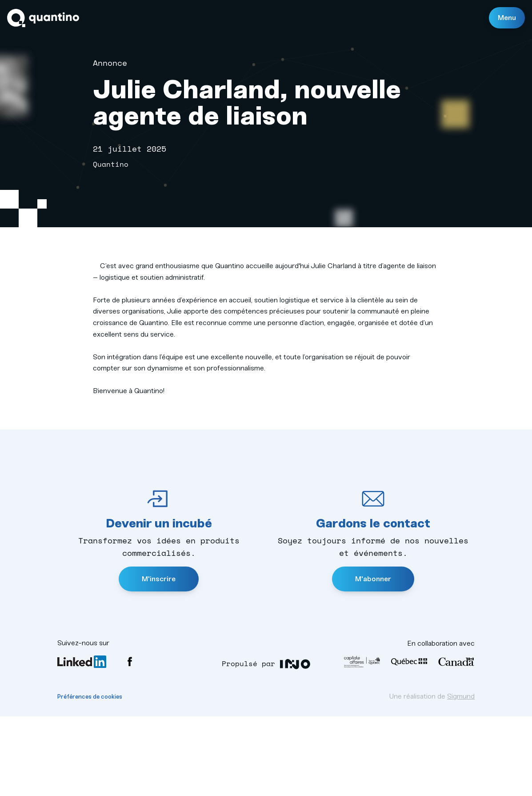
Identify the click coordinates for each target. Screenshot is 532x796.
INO (295, 744)
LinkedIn (82, 741)
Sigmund (461, 776)
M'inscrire (159, 658)
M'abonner (373, 658)
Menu (507, 18)
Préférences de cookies (90, 776)
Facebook (130, 741)
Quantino (43, 18)
